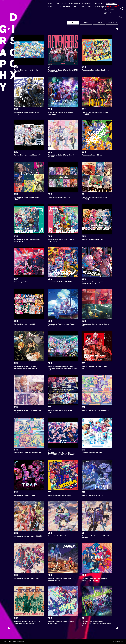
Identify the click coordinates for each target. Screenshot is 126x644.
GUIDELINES (87, 6)
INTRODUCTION (60, 3)
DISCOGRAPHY (112, 3)
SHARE (122, 5)
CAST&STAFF (99, 3)
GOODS (51, 6)
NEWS (50, 3)
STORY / (74, 3)
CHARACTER (87, 3)
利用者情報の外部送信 (19, 641)
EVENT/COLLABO (64, 6)
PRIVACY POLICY (7, 641)
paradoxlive (12, 5)
